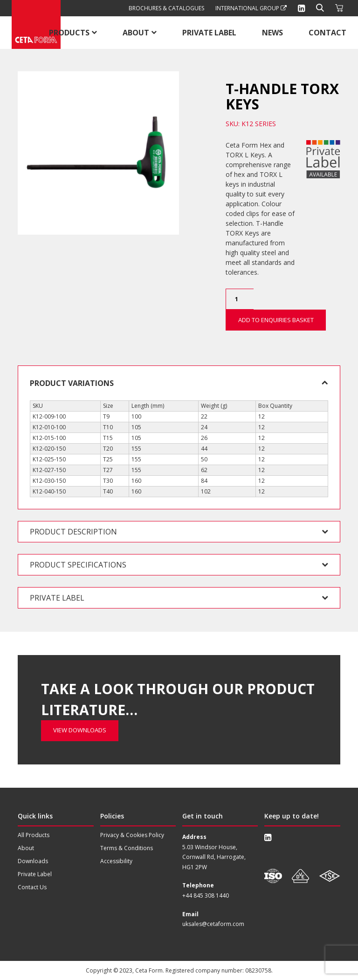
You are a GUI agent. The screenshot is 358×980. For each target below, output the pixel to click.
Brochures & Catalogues (166, 8)
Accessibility (116, 861)
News (272, 33)
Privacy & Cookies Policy (132, 835)
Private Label (209, 33)
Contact (327, 33)
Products (69, 33)
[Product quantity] (240, 299)
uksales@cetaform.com (213, 924)
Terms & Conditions (127, 848)
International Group (251, 8)
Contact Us (32, 887)
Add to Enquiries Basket (276, 320)
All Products (34, 835)
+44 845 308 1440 (206, 896)
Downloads (33, 861)
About (136, 33)
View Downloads (80, 677)
